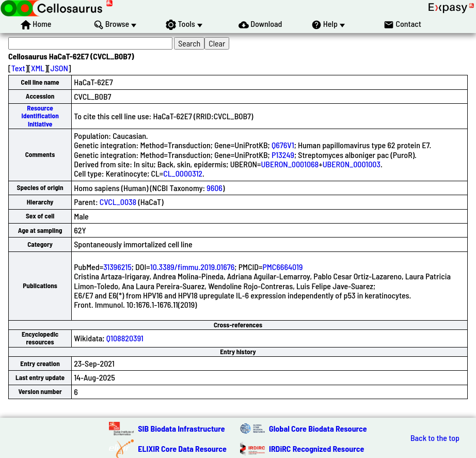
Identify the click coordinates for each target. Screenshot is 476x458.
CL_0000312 (183, 173)
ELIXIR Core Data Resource (182, 448)
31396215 (117, 267)
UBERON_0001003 (352, 164)
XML (38, 68)
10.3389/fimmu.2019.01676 (193, 267)
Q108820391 (125, 338)
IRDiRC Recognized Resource (316, 448)
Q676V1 (283, 145)
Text (18, 68)
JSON (59, 68)
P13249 (283, 155)
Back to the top (435, 438)
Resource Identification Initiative (40, 116)
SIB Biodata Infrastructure (181, 428)
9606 (215, 188)
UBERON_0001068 (290, 164)
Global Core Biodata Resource (318, 428)
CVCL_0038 (118, 202)
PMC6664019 (283, 267)
